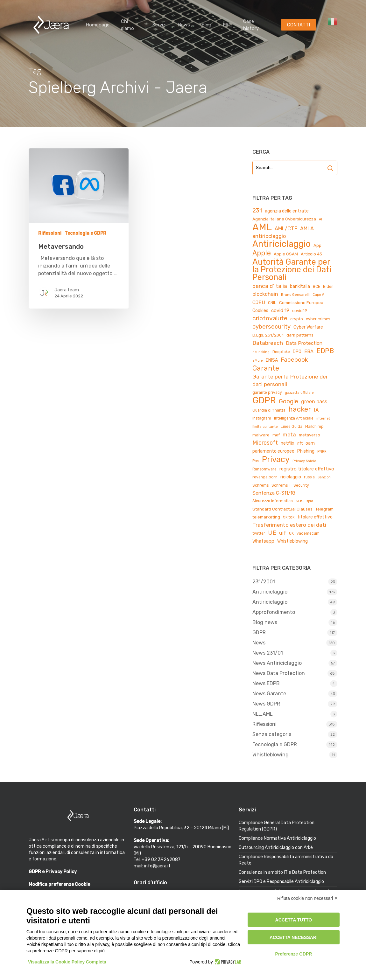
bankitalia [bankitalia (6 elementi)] (300, 286)
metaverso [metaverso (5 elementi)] (310, 435)
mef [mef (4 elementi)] (276, 435)
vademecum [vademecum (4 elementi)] (308, 533)
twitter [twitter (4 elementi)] (259, 533)
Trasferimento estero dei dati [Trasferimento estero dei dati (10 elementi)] (289, 525)
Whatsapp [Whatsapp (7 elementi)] (263, 541)
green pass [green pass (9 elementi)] (314, 402)
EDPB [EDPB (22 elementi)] (325, 351)
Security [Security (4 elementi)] (301, 485)
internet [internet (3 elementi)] (323, 418)
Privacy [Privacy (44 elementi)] (276, 459)
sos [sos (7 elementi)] (300, 501)
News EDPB (266, 683)
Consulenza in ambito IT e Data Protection (282, 872)
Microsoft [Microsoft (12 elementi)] (265, 443)
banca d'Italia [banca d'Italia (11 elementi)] (270, 286)
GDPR (259, 632)
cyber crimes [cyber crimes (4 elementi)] (318, 319)
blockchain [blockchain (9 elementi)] (265, 294)
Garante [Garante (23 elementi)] (266, 368)
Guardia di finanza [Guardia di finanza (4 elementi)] (269, 410)
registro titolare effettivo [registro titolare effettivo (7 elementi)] (307, 469)
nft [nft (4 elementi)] (300, 443)
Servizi (159, 25)
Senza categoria (272, 734)
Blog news (265, 622)
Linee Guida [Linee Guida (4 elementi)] (292, 427)
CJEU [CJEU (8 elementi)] (259, 302)
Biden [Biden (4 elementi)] (328, 287)
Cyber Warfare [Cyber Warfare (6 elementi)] (308, 327)
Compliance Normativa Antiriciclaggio (277, 838)
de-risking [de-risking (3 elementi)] (261, 352)
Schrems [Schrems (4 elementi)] (260, 485)
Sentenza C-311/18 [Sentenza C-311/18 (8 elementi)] (274, 493)
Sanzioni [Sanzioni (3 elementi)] (325, 477)
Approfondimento (274, 612)
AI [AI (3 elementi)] (320, 219)
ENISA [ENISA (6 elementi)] (272, 360)
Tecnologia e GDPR (85, 233)
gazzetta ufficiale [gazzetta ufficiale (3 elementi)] (299, 393)
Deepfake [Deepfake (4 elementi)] (281, 352)
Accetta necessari (294, 937)
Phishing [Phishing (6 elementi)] (306, 451)
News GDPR (266, 704)
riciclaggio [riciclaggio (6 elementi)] (291, 477)
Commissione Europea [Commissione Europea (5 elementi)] (301, 303)
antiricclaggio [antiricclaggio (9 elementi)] (269, 236)
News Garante (269, 694)
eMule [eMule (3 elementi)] (258, 361)
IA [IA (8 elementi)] (316, 410)
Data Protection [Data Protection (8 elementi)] (304, 343)
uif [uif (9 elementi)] (283, 533)
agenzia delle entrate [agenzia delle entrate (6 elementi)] (287, 211)
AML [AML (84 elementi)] (262, 227)
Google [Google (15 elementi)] (289, 401)
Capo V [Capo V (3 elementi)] (318, 295)
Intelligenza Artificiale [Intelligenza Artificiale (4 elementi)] (294, 418)
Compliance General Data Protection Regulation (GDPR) (277, 826)
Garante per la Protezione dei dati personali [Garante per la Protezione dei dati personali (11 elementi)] (290, 380)
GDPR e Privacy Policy (53, 872)
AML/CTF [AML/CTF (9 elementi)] (286, 229)
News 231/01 (268, 653)
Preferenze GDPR (293, 954)
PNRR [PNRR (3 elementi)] (322, 452)
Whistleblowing (271, 755)
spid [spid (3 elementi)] (310, 501)
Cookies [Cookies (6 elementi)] (260, 311)
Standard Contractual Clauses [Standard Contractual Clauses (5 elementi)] (282, 509)
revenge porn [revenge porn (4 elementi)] (265, 477)
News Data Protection (279, 673)
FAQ (227, 25)
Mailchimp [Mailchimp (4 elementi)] (314, 427)
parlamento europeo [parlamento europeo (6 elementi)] (273, 451)
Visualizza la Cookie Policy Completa (67, 962)
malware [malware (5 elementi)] (261, 435)
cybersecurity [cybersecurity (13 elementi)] (271, 327)
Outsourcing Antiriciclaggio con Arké (276, 848)
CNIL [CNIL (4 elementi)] (272, 303)
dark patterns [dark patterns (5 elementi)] (300, 335)
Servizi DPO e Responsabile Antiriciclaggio (281, 882)
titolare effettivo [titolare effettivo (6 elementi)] (315, 517)
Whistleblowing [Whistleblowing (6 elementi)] (292, 541)
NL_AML (263, 714)
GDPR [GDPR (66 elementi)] (264, 400)
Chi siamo (127, 25)
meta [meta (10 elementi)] (289, 434)
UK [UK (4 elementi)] (291, 533)
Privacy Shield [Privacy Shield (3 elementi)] (304, 461)
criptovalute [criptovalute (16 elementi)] (270, 318)
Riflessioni (50, 233)
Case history (251, 25)
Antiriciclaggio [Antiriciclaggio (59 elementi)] (282, 244)
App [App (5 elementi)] (317, 245)
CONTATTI (299, 25)
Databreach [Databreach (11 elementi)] (268, 343)
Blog (206, 25)
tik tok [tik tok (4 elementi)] (289, 517)
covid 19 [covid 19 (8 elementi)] (280, 310)
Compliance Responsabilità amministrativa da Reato (286, 860)
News (184, 25)
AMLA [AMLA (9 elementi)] (307, 229)
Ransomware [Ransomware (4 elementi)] (264, 469)
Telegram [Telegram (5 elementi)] (324, 509)
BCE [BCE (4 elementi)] (317, 287)
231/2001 (264, 582)
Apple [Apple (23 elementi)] (262, 253)
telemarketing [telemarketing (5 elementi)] (266, 517)
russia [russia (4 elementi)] (309, 477)
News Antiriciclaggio (277, 663)
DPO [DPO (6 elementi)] (297, 352)
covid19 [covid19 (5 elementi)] (300, 311)
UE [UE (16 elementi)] (272, 533)
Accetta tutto (294, 920)
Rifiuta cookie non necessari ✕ (308, 898)
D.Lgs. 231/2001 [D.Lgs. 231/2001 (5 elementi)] (268, 335)
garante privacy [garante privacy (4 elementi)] (267, 393)
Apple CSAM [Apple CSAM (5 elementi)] (286, 254)
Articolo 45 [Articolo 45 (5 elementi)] (311, 254)
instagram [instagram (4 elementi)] (262, 418)
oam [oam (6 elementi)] (310, 443)
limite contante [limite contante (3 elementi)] (265, 427)
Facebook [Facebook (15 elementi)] (294, 360)
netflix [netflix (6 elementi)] (288, 443)
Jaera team (67, 290)
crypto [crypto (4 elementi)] (297, 319)
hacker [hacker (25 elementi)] (300, 409)
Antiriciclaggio (270, 592)
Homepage (98, 25)
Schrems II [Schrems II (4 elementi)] (281, 485)
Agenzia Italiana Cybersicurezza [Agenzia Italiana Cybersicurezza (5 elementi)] (284, 219)
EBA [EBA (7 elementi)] (309, 351)
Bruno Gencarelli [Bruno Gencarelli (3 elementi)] (295, 295)
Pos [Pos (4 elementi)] (256, 461)
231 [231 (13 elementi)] (257, 211)
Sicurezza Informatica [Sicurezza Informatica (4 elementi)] (273, 501)
